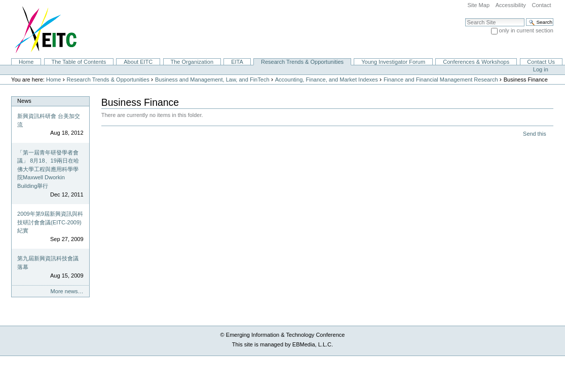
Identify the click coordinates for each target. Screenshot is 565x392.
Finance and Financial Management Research (441, 80)
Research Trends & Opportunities (302, 62)
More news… (67, 291)
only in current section (526, 30)
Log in (541, 69)
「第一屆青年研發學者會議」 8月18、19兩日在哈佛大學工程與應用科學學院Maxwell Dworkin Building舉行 (48, 169)
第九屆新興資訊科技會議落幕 (48, 263)
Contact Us (541, 62)
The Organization (192, 62)
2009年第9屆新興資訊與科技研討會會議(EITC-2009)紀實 (50, 222)
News (24, 101)
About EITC (138, 62)
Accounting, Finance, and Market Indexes (327, 80)
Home (26, 62)
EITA (237, 62)
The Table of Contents (79, 62)
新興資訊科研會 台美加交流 (49, 120)
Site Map (478, 5)
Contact (541, 5)
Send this (534, 134)
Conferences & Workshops (476, 62)
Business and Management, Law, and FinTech (212, 80)
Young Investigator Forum (393, 62)
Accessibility (511, 5)
